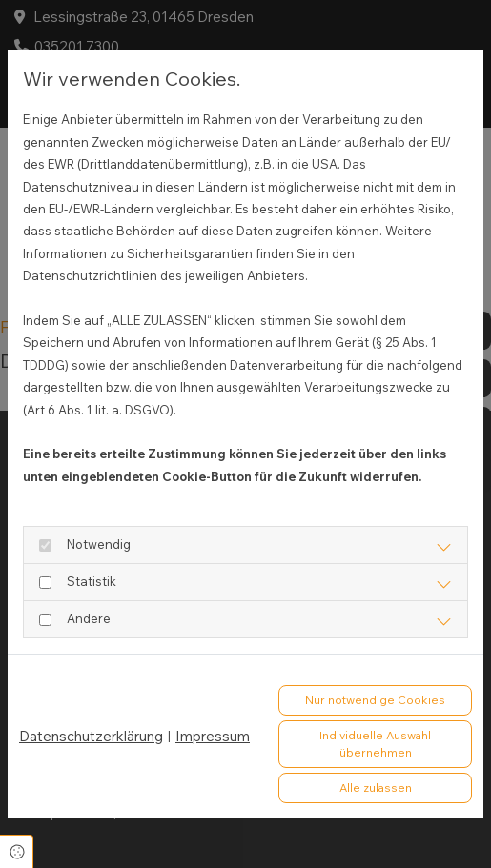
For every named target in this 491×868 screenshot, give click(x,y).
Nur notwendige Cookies (375, 700)
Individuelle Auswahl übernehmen (375, 744)
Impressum (213, 736)
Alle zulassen (376, 787)
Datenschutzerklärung (91, 736)
